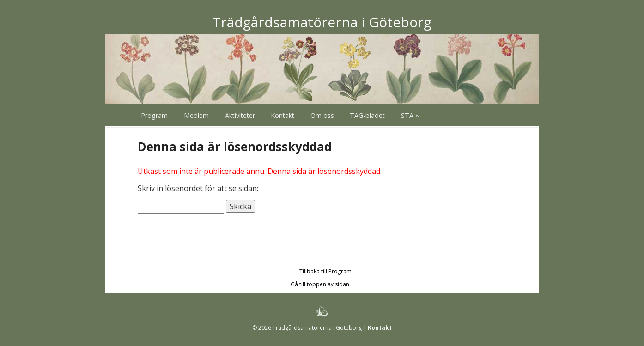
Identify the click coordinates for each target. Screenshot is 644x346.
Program (154, 115)
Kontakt (283, 115)
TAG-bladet (367, 115)
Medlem (196, 115)
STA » (410, 115)
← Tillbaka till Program (322, 271)
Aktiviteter (240, 115)
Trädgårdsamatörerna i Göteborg (322, 22)
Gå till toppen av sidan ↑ (322, 284)
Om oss (322, 115)
